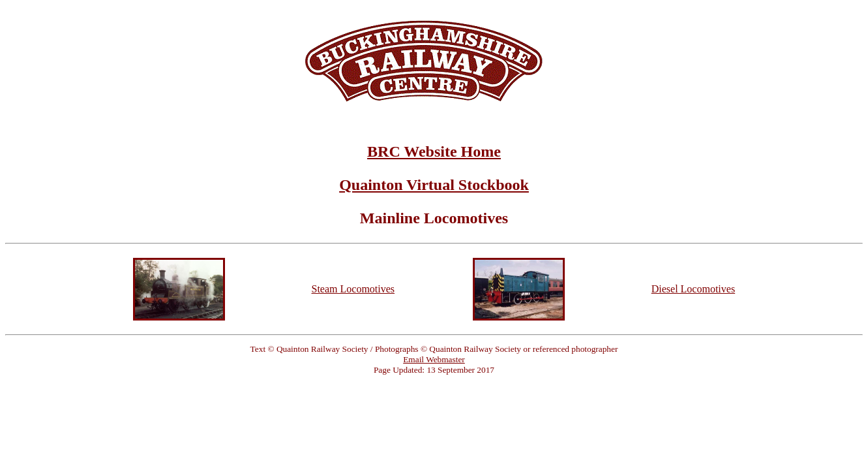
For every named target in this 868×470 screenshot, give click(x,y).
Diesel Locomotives (693, 289)
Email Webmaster (434, 359)
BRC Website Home (434, 151)
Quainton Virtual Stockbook (434, 185)
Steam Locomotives (353, 289)
